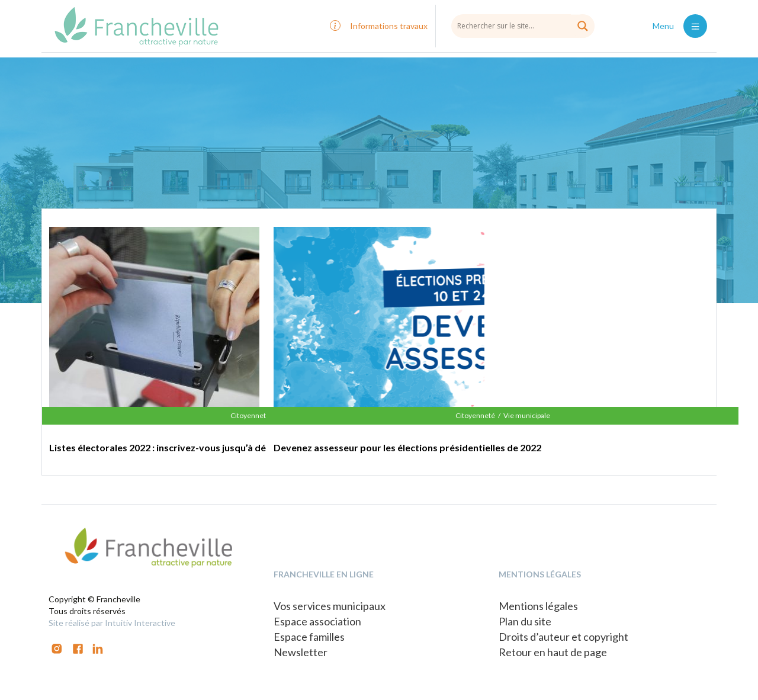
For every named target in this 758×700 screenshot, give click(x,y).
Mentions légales (538, 606)
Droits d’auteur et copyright (563, 637)
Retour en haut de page (553, 652)
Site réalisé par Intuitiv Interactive (112, 623)
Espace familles (309, 637)
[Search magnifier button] (583, 26)
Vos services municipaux (330, 606)
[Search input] (523, 25)
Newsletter (301, 652)
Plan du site (525, 621)
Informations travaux (389, 26)
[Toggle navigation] (695, 26)
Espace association (317, 621)
